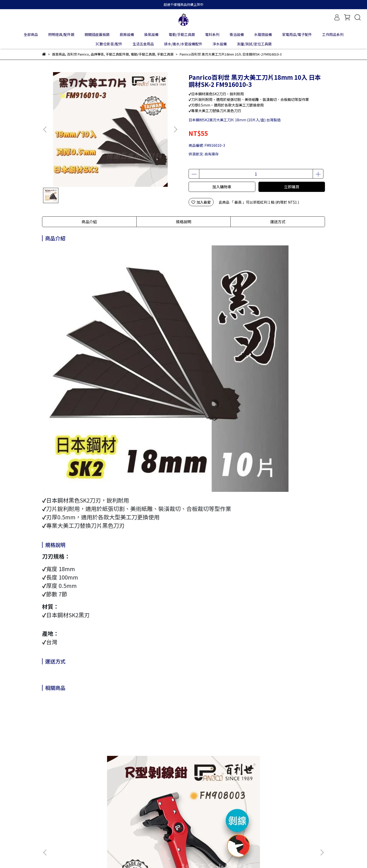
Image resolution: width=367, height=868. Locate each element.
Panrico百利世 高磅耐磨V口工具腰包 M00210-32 (148, 764)
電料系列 (212, 34)
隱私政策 (110, 818)
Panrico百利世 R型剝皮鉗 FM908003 (75, 764)
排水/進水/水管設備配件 (183, 44)
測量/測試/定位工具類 (254, 44)
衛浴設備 (237, 34)
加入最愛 (201, 202)
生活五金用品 (143, 44)
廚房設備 (127, 34)
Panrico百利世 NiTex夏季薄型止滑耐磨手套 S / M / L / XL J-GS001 (286, 764)
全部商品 (31, 34)
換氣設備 (151, 34)
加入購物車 (222, 187)
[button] (175, 129)
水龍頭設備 (263, 34)
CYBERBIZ (159, 855)
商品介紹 (89, 222)
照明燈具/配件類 (61, 34)
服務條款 (131, 818)
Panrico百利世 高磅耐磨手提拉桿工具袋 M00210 (218, 764)
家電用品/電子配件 (297, 34)
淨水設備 (220, 44)
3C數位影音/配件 (109, 44)
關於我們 (49, 818)
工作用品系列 (333, 34)
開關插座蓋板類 (97, 34)
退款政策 (90, 818)
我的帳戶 (70, 818)
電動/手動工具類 (182, 34)
